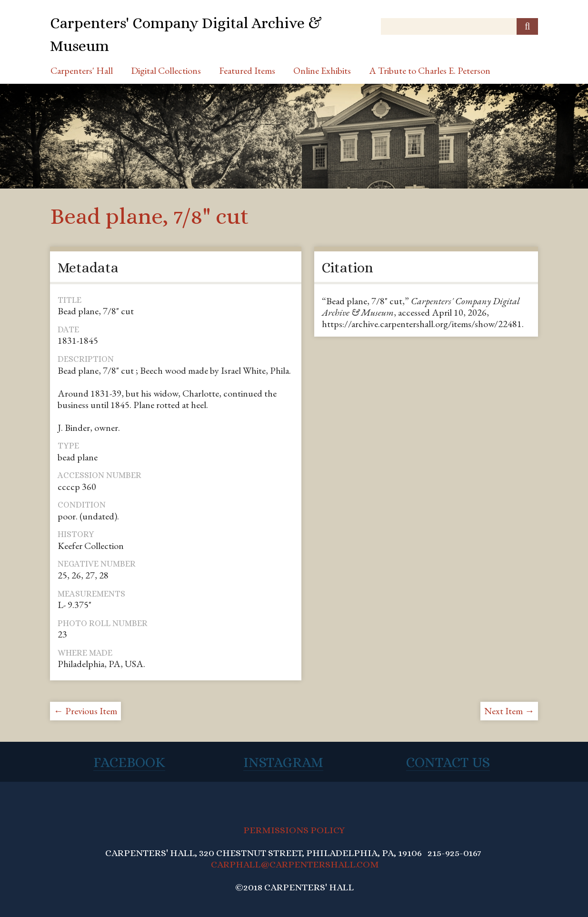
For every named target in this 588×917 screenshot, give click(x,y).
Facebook (129, 762)
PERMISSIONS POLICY (294, 830)
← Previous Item (85, 711)
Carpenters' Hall (82, 70)
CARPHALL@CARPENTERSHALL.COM (295, 864)
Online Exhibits (322, 70)
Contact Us (448, 762)
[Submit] (527, 26)
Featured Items (247, 70)
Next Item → (509, 711)
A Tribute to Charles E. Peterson (430, 70)
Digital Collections (166, 70)
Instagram (283, 762)
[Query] (459, 26)
